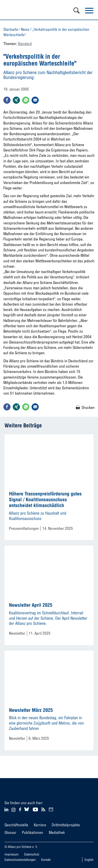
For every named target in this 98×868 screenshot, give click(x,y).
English (89, 860)
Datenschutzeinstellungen (20, 860)
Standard (25, 44)
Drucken (88, 407)
